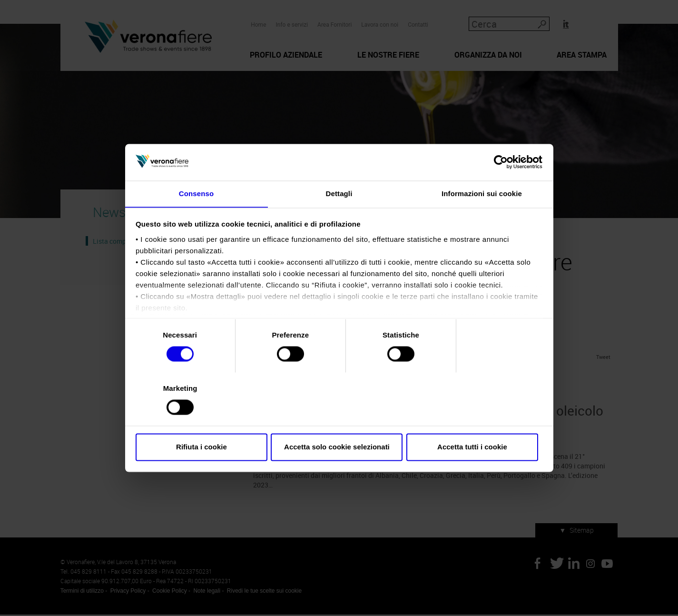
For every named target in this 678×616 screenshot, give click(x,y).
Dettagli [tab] (339, 220)
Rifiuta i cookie (202, 421)
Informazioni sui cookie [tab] (482, 220)
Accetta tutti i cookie (476, 421)
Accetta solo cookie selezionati (339, 421)
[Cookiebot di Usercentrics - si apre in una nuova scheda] (501, 189)
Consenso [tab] (196, 220)
